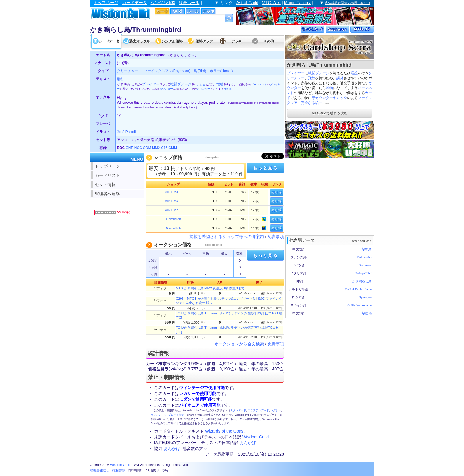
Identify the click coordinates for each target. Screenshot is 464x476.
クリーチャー (128, 71)
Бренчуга (365, 297)
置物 (329, 88)
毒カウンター (322, 98)
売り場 (277, 192)
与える (200, 84)
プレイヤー (296, 73)
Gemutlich (173, 219)
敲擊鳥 (367, 249)
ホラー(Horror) (221, 71)
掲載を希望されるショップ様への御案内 (227, 237)
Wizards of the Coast (225, 431)
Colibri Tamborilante (358, 289)
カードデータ (135, 3)
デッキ (208, 11)
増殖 (354, 73)
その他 (269, 41)
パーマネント (259, 85)
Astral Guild (247, 3)
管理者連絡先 (100, 471)
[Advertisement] (330, 196)
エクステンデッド (258, 410)
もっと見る (265, 168)
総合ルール (189, 3)
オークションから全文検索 (239, 344)
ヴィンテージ (159, 415)
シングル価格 (163, 3)
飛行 (312, 78)
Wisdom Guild (256, 437)
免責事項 (276, 237)
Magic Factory (297, 3)
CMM (173, 148)
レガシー (276, 410)
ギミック (340, 98)
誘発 (340, 78)
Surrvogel (365, 265)
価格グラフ (204, 41)
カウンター (166, 89)
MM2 (156, 148)
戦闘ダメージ (319, 73)
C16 (164, 148)
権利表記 (119, 471)
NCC (138, 148)
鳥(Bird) (200, 71)
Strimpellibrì (364, 273)
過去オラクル (139, 41)
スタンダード (238, 410)
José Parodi (126, 132)
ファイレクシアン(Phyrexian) (167, 71)
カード (162, 11)
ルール (193, 11)
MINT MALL (173, 192)
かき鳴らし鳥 (362, 281)
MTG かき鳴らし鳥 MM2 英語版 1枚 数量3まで (210, 288)
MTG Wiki (271, 3)
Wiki (177, 11)
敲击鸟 (367, 313)
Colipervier (364, 257)
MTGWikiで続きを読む (330, 113)
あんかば (248, 443)
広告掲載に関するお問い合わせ (348, 3)
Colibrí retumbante (360, 305)
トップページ (106, 3)
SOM (147, 148)
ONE (129, 148)
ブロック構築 (176, 415)
